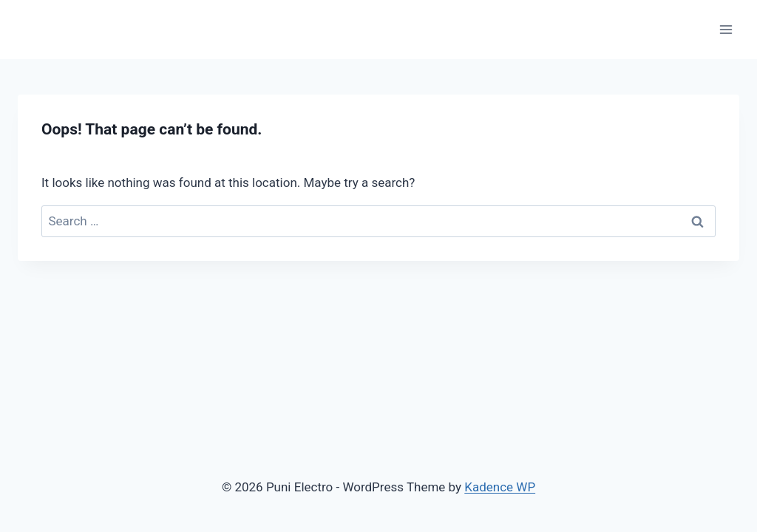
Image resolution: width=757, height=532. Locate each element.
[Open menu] (726, 29)
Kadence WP (500, 487)
